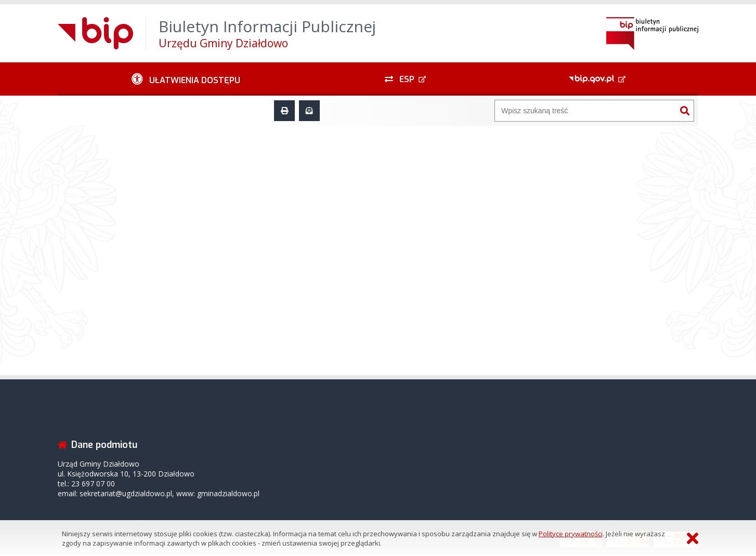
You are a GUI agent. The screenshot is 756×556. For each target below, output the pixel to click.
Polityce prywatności (571, 534)
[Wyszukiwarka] (585, 111)
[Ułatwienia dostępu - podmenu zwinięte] (186, 79)
